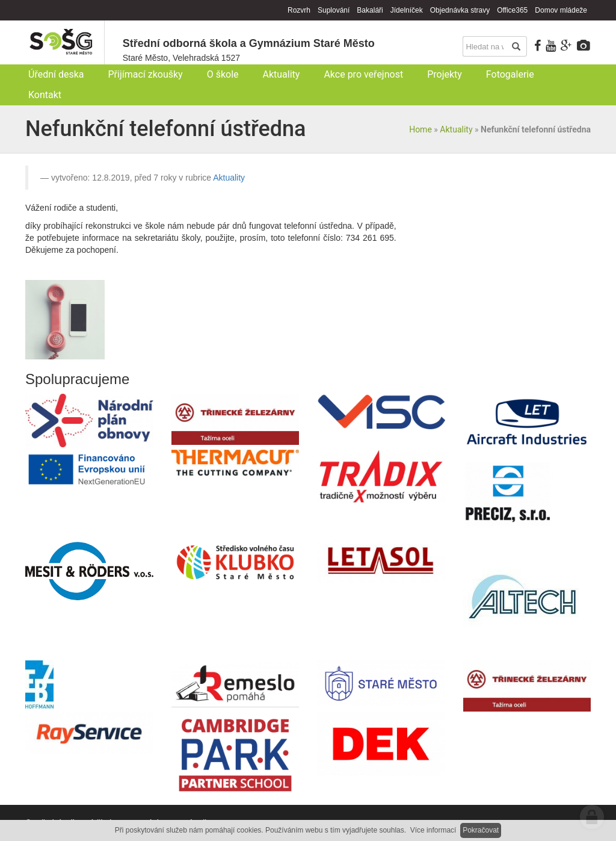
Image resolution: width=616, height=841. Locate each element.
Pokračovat (481, 830)
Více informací (433, 830)
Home (420, 129)
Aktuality (456, 129)
